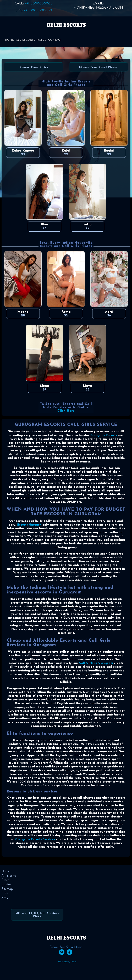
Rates (42, 40)
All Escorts (26, 40)
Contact (55, 40)
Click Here (66, 411)
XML (5, 898)
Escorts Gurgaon (29, 525)
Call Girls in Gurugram (96, 663)
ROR (5, 893)
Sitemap (7, 889)
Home (10, 40)
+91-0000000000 (39, 4)
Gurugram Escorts (104, 435)
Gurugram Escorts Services (35, 839)
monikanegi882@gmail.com (98, 8)
